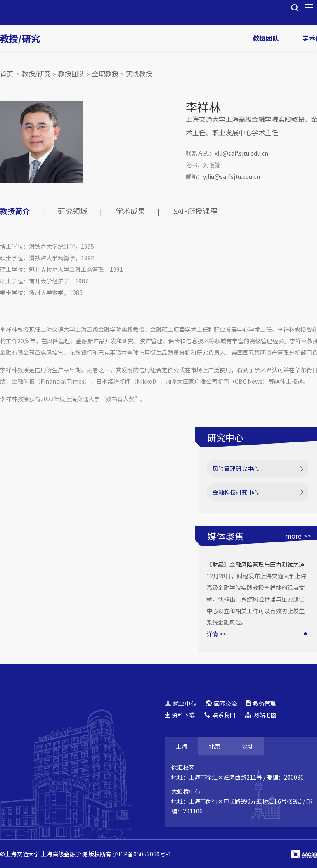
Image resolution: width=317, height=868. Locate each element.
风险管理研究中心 (236, 468)
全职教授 (105, 74)
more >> (298, 536)
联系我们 (220, 715)
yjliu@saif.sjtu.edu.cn (232, 176)
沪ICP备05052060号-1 (142, 854)
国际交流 (221, 703)
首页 (7, 74)
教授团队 (266, 38)
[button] (305, 634)
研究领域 (73, 211)
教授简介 (15, 211)
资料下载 (180, 715)
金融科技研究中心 (236, 492)
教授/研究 (20, 38)
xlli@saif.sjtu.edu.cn (241, 153)
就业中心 (181, 703)
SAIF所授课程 (195, 211)
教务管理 (261, 703)
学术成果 (130, 211)
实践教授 (139, 74)
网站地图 (261, 715)
